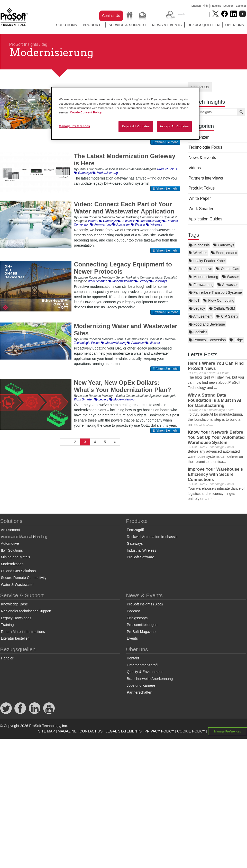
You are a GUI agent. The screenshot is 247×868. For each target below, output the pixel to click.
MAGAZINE (67, 731)
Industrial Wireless (141, 550)
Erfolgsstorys (137, 618)
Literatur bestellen (15, 638)
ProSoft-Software (140, 557)
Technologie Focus (205, 147)
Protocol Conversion (207, 340)
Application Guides (205, 219)
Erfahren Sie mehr (165, 142)
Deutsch (228, 6)
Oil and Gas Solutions (18, 571)
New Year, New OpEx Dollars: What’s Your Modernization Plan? (123, 386)
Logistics (198, 332)
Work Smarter (201, 209)
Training (7, 625)
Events (132, 638)
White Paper (200, 198)
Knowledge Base (15, 604)
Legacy (197, 308)
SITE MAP (46, 731)
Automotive (200, 269)
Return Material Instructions (23, 632)
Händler (7, 658)
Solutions (67, 25)
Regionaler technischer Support (26, 611)
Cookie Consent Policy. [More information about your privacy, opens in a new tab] (86, 112)
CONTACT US (91, 731)
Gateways (224, 245)
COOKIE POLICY (191, 731)
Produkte (93, 25)
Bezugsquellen (203, 25)
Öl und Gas (227, 269)
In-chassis (199, 245)
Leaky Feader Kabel (207, 261)
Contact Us (111, 16)
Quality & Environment (145, 672)
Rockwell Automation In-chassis (152, 537)
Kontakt (133, 658)
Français (216, 6)
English (196, 6)
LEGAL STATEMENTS (123, 731)
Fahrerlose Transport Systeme (215, 292)
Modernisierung (203, 277)
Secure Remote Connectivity (24, 578)
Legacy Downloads (16, 618)
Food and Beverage (207, 324)
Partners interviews (206, 178)
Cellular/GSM (222, 308)
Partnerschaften (139, 692)
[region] (125, 113)
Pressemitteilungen (142, 625)
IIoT (194, 300)
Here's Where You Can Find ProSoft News (216, 366)
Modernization (12, 564)
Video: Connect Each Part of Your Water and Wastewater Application (124, 208)
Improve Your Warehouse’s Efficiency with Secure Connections (215, 474)
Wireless (198, 253)
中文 (206, 6)
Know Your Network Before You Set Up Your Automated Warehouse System (216, 437)
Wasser (231, 277)
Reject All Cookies (136, 126)
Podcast (133, 611)
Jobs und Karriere (141, 685)
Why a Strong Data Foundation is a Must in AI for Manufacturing (215, 400)
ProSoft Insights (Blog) (145, 604)
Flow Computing (219, 300)
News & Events (167, 25)
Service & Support (127, 25)
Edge (236, 340)
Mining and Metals (16, 557)
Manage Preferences (227, 731)
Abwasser (228, 285)
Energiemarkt (224, 253)
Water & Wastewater (17, 585)
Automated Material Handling (24, 537)
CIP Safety (227, 316)
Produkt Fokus (202, 188)
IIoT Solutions (12, 550)
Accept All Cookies (174, 126)
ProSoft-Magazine (141, 632)
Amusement (201, 316)
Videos (195, 168)
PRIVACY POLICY (159, 731)
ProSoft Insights (24, 44)
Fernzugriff (135, 530)
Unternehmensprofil (142, 665)
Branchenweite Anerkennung (150, 679)
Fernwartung (201, 285)
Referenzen (199, 137)
